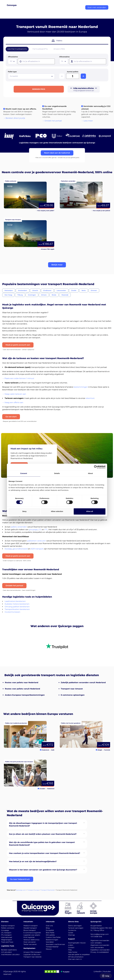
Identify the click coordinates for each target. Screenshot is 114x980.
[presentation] (36, 61)
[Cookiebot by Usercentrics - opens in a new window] (96, 467)
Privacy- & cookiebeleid (100, 952)
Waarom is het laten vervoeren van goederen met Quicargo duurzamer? (43, 870)
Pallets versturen (8, 928)
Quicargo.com (21, 890)
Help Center (73, 952)
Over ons (49, 926)
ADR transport (37, 549)
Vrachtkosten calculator (10, 954)
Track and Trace (7, 942)
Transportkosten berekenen (17, 609)
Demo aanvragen (75, 926)
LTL (40, 530)
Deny (24, 511)
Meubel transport (30, 928)
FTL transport (6, 935)
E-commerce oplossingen (73, 695)
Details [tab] (57, 473)
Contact (71, 947)
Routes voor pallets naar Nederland (22, 683)
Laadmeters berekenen (15, 601)
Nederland (45, 750)
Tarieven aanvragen (76, 928)
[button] (57, 265)
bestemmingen (81, 387)
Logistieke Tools (8, 946)
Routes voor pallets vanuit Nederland (22, 689)
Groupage (5, 930)
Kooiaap (8, 549)
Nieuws (49, 949)
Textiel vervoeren (30, 944)
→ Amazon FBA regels (47, 249)
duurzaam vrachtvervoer (55, 944)
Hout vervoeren (30, 942)
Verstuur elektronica (31, 940)
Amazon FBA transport (32, 952)
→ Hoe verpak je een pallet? (45, 211)
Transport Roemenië (47, 890)
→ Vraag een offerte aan (13, 402)
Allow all (90, 511)
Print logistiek (29, 937)
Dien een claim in (75, 959)
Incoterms (72, 930)
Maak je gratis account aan (18, 345)
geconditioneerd (20, 549)
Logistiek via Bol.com (32, 954)
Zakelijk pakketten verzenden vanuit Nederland (83, 683)
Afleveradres (64, 57)
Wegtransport (7, 940)
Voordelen (50, 942)
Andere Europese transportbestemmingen (25, 695)
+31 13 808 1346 (96, 937)
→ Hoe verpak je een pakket (101, 211)
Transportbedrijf (52, 947)
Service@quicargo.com (100, 934)
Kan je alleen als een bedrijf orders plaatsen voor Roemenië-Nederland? (43, 834)
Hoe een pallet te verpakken (79, 954)
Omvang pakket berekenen (17, 607)
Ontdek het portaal (14, 586)
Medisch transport (31, 926)
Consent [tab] (24, 473)
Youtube (107, 971)
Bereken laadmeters (9, 950)
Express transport (8, 926)
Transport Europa (33, 890)
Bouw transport (30, 930)
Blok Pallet (50, 933)
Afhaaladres (13, 57)
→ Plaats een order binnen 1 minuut (18, 378)
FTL (46, 530)
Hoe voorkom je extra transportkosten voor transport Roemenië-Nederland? (45, 853)
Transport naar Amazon (72, 689)
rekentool (90, 398)
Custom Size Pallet (53, 937)
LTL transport (6, 933)
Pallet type (12, 72)
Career (71, 933)
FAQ (70, 950)
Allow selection (57, 511)
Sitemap (71, 935)
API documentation (76, 957)
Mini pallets (50, 935)
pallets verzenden (19, 527)
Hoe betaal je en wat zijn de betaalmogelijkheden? (33, 861)
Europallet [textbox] (14, 76)
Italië (53, 750)
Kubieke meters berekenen (17, 604)
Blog (48, 928)
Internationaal (7, 937)
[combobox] (12, 61)
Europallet (50, 930)
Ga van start (11, 417)
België (100, 750)
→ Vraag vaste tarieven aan (14, 394)
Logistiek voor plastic (32, 935)
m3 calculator (7, 952)
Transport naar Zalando (33, 957)
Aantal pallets (73, 72)
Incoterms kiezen (12, 612)
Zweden (42, 789)
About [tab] (90, 473)
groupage (33, 530)
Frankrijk (107, 750)
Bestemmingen (52, 940)
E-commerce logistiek (32, 933)
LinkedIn (98, 971)
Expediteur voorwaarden (100, 950)
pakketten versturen (36, 541)
